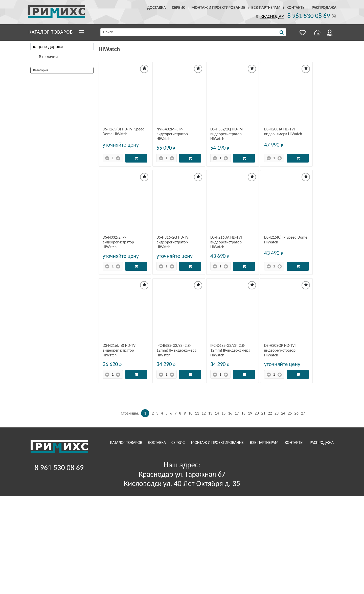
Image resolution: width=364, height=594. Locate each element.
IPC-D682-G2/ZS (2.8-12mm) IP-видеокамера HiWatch (230, 350)
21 (263, 413)
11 (197, 413)
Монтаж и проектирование (218, 7)
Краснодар (269, 16)
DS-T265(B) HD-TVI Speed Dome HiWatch (124, 131)
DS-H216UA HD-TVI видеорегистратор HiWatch (226, 242)
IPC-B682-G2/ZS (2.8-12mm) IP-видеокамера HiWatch (176, 350)
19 (250, 413)
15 (223, 413)
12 (204, 413)
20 (257, 413)
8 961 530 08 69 (309, 16)
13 (210, 413)
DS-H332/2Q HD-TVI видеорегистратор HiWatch (227, 134)
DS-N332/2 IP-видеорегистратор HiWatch (118, 242)
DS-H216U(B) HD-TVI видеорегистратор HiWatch (120, 350)
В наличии (48, 57)
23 (277, 413)
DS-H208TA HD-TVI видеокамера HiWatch (283, 131)
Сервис (179, 7)
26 (297, 413)
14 (217, 413)
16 (230, 413)
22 (270, 413)
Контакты (296, 7)
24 (283, 413)
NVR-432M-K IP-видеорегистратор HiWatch (172, 134)
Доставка (156, 7)
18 (243, 413)
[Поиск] (282, 32)
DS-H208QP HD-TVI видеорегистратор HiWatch (280, 350)
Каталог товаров (51, 32)
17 (237, 413)
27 (303, 413)
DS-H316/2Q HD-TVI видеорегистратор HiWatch (173, 242)
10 (190, 413)
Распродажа (324, 7)
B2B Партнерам (266, 7)
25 (290, 413)
